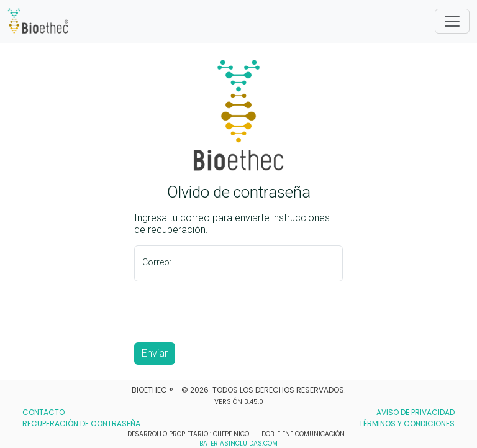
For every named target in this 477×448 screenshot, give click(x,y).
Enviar (155, 353)
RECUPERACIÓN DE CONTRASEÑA (81, 423)
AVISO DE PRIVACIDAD (416, 412)
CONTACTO (43, 412)
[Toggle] (452, 21)
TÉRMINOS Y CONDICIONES (407, 423)
